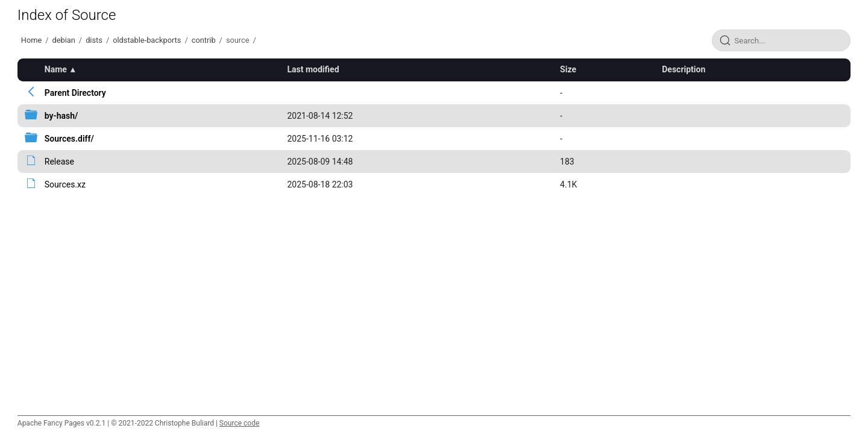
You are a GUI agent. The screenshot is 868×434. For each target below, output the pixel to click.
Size (568, 69)
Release (59, 162)
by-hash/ (61, 116)
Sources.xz (65, 184)
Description (684, 69)
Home (31, 40)
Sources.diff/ (69, 139)
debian (64, 40)
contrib (204, 40)
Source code (239, 423)
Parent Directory (75, 93)
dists (94, 40)
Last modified (313, 69)
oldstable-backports (147, 40)
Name (56, 69)
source (238, 40)
